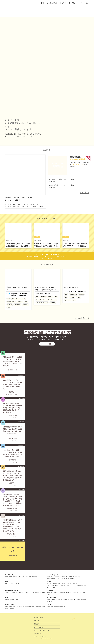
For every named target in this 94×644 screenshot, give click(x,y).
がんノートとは (83, 3)
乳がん (13, 584)
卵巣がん (56, 593)
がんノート (76, 619)
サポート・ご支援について (41, 630)
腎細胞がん (15, 593)
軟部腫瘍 (84, 600)
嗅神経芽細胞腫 (51, 579)
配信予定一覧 (85, 192)
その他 (49, 604)
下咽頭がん (78, 577)
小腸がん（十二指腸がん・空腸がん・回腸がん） (60, 586)
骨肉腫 (49, 600)
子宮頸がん (69, 593)
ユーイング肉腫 (56, 600)
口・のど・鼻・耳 (53, 575)
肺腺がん (7, 584)
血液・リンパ (9, 604)
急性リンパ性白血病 (18, 607)
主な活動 (72, 3)
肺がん (17, 584)
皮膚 (6, 597)
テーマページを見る (47, 344)
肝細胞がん (8, 593)
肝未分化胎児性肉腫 (59, 607)
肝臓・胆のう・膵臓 (11, 591)
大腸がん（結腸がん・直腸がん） (70, 584)
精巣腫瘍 (62, 593)
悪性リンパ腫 (8, 607)
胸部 (6, 582)
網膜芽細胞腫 (8, 577)
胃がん (55, 588)
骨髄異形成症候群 (10, 608)
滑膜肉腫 (71, 600)
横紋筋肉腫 (77, 600)
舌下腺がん (50, 577)
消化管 (49, 582)
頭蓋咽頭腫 (21, 577)
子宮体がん (76, 593)
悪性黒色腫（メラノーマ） (12, 600)
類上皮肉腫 (64, 600)
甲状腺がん (64, 579)
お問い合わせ (38, 633)
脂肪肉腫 (49, 602)
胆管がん (21, 593)
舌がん (58, 579)
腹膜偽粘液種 (56, 584)
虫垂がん (49, 584)
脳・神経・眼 (9, 575)
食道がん (49, 588)
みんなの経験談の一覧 (82, 318)
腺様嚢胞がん (72, 579)
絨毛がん (49, 595)
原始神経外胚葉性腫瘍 (31, 577)
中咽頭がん (71, 577)
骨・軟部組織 (51, 597)
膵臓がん (27, 593)
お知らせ (63, 3)
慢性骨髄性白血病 (40, 607)
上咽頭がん (64, 577)
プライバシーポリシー (40, 636)
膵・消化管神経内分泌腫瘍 (38, 593)
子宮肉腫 (82, 593)
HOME (42, 3)
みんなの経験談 (52, 3)
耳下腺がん (57, 577)
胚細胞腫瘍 (50, 607)
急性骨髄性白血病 (30, 607)
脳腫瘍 (15, 577)
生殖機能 (50, 591)
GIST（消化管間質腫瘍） (81, 586)
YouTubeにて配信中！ (79, 159)
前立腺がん (50, 593)
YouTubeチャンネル (78, 164)
